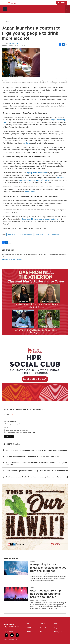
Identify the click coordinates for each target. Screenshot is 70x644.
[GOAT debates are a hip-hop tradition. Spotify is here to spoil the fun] (16, 594)
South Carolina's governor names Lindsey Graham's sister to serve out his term (37, 471)
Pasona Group (29, 192)
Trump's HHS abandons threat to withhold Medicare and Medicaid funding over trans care (36, 464)
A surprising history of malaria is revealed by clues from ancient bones (48, 568)
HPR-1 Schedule (31, 628)
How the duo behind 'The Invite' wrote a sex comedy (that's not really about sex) (37, 477)
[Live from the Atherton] (35, 302)
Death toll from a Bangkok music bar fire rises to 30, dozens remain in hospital (36, 450)
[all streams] (67, 9)
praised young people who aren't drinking (34, 180)
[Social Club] (35, 373)
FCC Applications (59, 632)
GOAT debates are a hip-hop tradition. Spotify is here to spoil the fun (46, 594)
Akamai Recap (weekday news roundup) (16, 430)
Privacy (42, 632)
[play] (5, 9)
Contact (42, 624)
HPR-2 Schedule (31, 632)
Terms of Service (45, 628)
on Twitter (60, 178)
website (27, 143)
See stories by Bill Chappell (12, 259)
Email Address (8, 415)
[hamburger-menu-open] (4, 3)
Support (56, 628)
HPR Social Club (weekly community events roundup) (20, 432)
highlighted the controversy (37, 173)
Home (28, 624)
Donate (63, 3)
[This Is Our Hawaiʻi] (35, 517)
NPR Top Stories (54, 235)
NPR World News (26, 235)
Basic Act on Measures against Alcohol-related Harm (41, 219)
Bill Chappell (14, 44)
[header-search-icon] (54, 3)
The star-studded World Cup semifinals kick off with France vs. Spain (32, 456)
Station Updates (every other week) (15, 424)
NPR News (6, 22)
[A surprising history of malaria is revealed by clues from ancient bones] (16, 568)
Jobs (55, 624)
